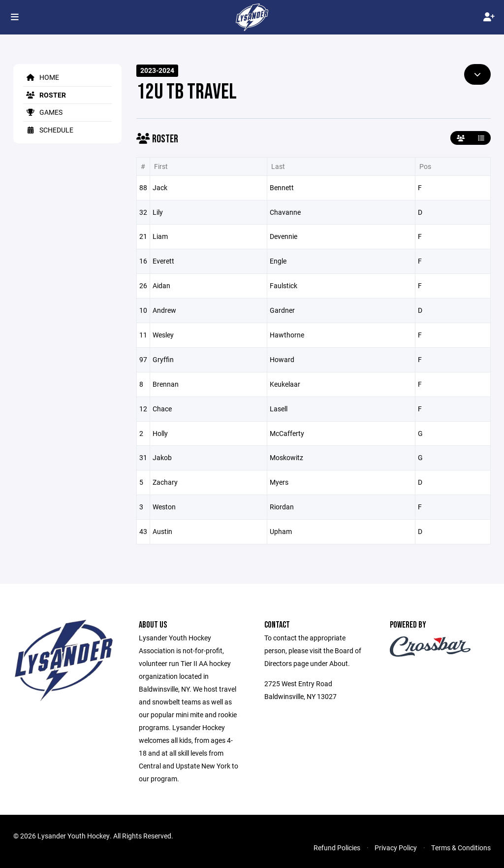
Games (43, 112)
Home (41, 77)
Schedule (48, 130)
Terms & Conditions (461, 848)
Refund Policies (337, 848)
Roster (45, 95)
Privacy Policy (396, 848)
